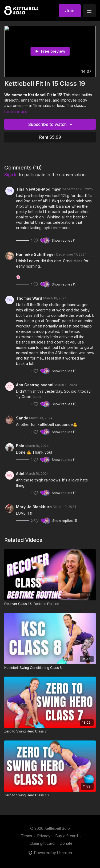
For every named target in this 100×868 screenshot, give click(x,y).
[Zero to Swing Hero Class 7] (50, 731)
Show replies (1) (64, 240)
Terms (27, 836)
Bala (20, 446)
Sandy (22, 418)
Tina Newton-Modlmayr (38, 189)
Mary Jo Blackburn (34, 507)
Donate (66, 843)
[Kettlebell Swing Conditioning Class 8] (50, 668)
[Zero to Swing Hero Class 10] (50, 795)
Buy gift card (67, 836)
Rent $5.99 (50, 137)
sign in (11, 175)
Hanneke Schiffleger (36, 254)
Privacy (44, 836)
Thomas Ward (29, 298)
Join (70, 11)
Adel (20, 474)
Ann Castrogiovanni (35, 385)
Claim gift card (42, 843)
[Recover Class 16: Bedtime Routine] (50, 604)
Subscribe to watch (51, 124)
